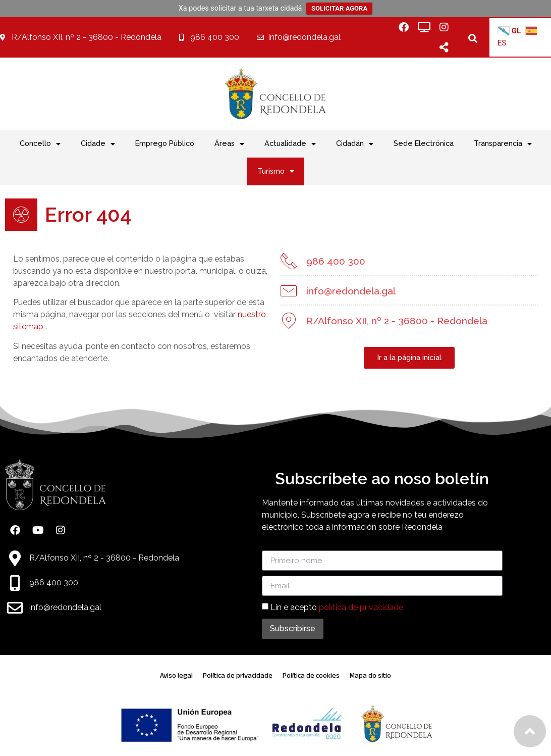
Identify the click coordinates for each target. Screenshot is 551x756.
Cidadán (355, 144)
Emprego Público (165, 143)
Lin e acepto (337, 607)
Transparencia (503, 144)
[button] (473, 38)
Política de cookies (311, 675)
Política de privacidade (238, 675)
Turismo (276, 171)
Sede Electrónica (424, 143)
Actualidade (290, 144)
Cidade (98, 144)
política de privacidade (361, 607)
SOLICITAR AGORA (339, 8)
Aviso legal (176, 675)
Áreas (229, 144)
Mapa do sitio (370, 675)
